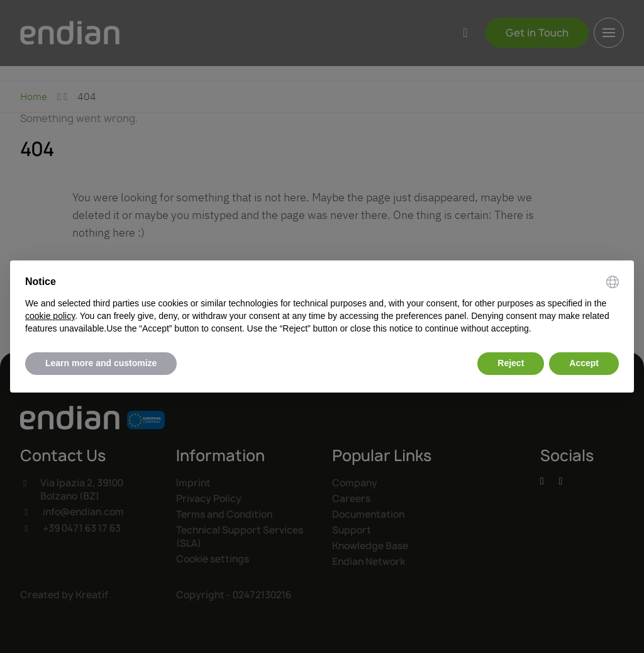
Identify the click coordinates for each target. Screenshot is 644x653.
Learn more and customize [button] (101, 363)
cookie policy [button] (50, 316)
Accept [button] (584, 363)
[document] (322, 305)
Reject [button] (511, 363)
